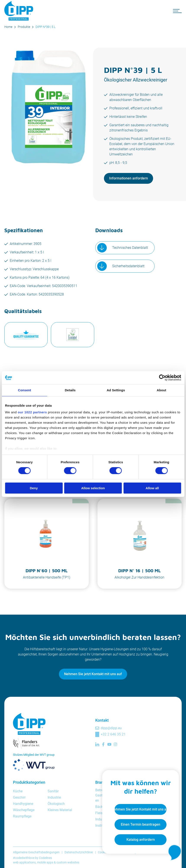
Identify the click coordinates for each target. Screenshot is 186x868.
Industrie (54, 797)
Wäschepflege (24, 810)
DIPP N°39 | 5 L (45, 27)
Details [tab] (70, 390)
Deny (34, 488)
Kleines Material (60, 810)
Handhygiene (23, 804)
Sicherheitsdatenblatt (128, 266)
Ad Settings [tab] (116, 390)
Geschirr (19, 797)
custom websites (68, 862)
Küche (18, 791)
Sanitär (53, 791)
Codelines (45, 858)
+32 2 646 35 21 (113, 734)
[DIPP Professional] (19, 11)
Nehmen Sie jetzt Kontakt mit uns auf (93, 674)
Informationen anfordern (129, 178)
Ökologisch (56, 804)
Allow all (152, 488)
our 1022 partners (32, 412)
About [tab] (162, 390)
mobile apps (45, 862)
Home (8, 27)
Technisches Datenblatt (130, 248)
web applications (24, 862)
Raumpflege (22, 816)
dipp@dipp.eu (111, 728)
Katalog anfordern (140, 839)
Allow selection (93, 488)
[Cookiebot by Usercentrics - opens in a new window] (162, 377)
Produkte (24, 27)
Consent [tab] (25, 390)
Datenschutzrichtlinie (79, 852)
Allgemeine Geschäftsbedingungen (36, 852)
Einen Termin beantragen (140, 824)
